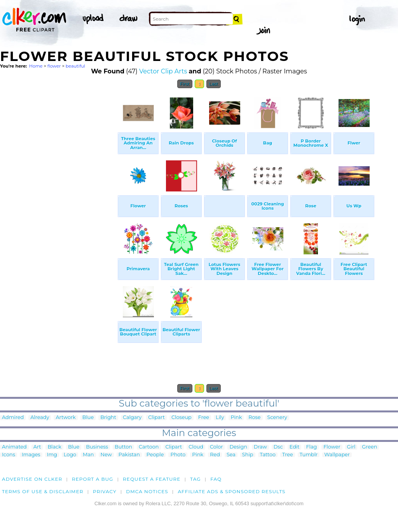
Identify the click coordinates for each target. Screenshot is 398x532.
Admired (13, 418)
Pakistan (129, 455)
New (106, 455)
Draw (260, 447)
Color (216, 447)
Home (36, 66)
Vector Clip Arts (163, 71)
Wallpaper (337, 455)
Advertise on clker (32, 479)
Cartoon (149, 447)
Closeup (182, 418)
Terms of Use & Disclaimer (43, 491)
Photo (178, 455)
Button (123, 447)
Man (88, 455)
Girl (351, 447)
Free (204, 418)
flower (54, 66)
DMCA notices (147, 491)
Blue (88, 418)
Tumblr (309, 455)
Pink (236, 418)
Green (369, 447)
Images (31, 455)
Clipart (156, 418)
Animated (14, 447)
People (155, 455)
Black (54, 447)
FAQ (216, 479)
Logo (70, 455)
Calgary (132, 418)
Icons (9, 455)
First (185, 84)
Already (40, 418)
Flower (332, 447)
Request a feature (152, 479)
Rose (254, 418)
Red (215, 455)
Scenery (277, 418)
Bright (108, 418)
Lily (220, 418)
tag (195, 479)
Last (214, 84)
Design (238, 447)
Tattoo (268, 455)
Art (37, 447)
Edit (295, 447)
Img (52, 455)
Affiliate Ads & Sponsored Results (231, 491)
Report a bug (93, 479)
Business (97, 447)
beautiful (75, 66)
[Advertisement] (58, 209)
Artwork (65, 418)
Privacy (105, 491)
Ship (248, 455)
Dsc (278, 447)
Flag (311, 447)
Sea (231, 455)
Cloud (196, 447)
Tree (288, 455)
